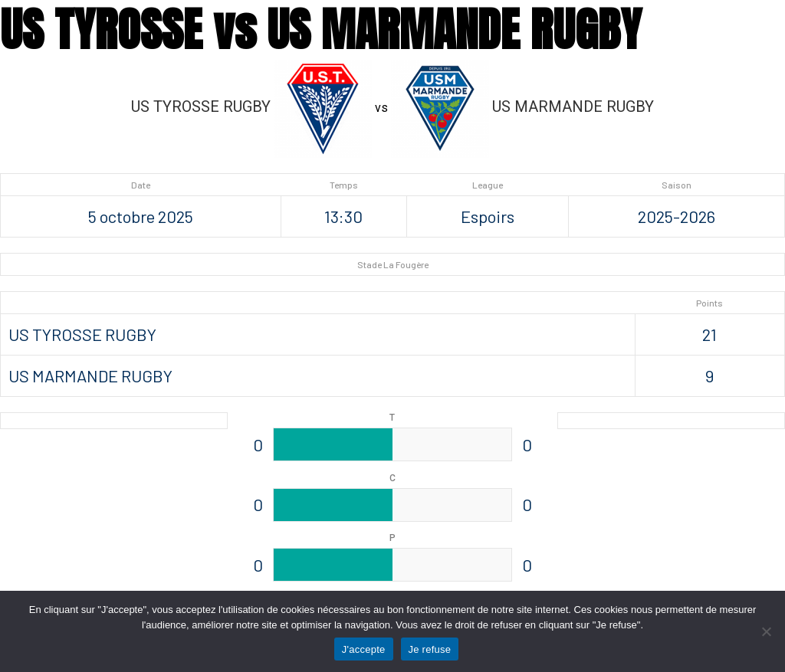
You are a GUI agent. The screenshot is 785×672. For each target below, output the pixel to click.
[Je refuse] (766, 631)
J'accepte (364, 649)
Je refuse (430, 649)
